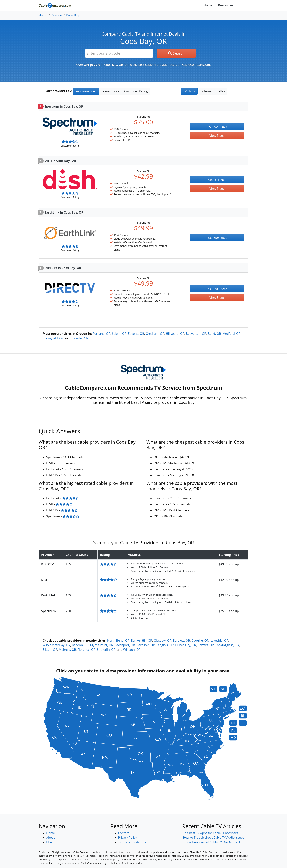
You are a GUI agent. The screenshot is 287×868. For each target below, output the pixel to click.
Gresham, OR (155, 334)
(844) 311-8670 (217, 180)
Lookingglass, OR (227, 645)
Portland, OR (101, 334)
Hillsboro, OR (175, 334)
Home (208, 5)
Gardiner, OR (146, 645)
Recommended (86, 91)
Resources (226, 5)
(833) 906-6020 (217, 238)
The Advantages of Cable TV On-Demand (211, 842)
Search (176, 53)
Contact (123, 833)
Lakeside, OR (219, 641)
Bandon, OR (80, 645)
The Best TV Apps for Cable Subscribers (210, 833)
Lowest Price (110, 91)
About (51, 838)
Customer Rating (136, 91)
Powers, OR (206, 645)
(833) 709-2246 (217, 289)
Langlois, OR (165, 645)
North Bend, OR (118, 641)
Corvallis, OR (79, 338)
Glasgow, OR (163, 641)
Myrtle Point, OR (101, 645)
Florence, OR (87, 650)
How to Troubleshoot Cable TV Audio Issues (214, 838)
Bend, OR (214, 334)
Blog (49, 842)
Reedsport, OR (125, 645)
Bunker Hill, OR (142, 641)
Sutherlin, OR (106, 650)
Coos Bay (73, 15)
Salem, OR (119, 334)
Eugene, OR (136, 334)
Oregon (57, 15)
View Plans (217, 136)
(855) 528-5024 (217, 127)
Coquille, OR (200, 641)
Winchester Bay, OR (56, 645)
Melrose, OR (67, 650)
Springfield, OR (53, 338)
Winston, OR (132, 650)
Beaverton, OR (196, 334)
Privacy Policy (127, 838)
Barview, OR (181, 641)
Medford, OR (231, 334)
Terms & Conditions (132, 842)
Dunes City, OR (186, 645)
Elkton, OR (50, 650)
